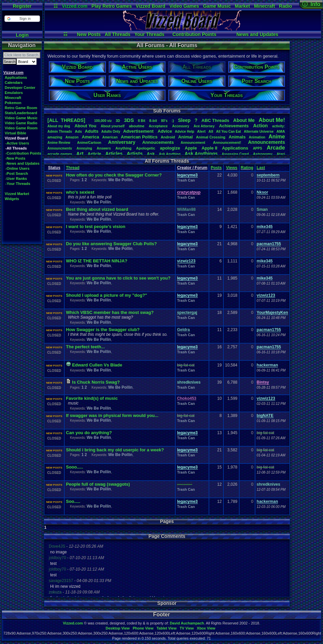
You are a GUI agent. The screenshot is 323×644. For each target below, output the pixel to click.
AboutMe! (272, 120)
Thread (73, 168)
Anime (277, 137)
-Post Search (17, 173)
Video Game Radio (21, 123)
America (90, 137)
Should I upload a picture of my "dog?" (106, 295)
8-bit (153, 121)
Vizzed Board (151, 6)
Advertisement (139, 131)
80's (164, 121)
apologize (170, 148)
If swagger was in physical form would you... (112, 415)
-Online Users (17, 168)
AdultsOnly (111, 132)
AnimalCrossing (210, 137)
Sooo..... (75, 467)
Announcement (193, 143)
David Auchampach (187, 623)
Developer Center (20, 88)
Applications (16, 77)
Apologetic (146, 148)
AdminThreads (60, 132)
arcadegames (60, 154)
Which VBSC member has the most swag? (110, 312)
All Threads (117, 34)
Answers (104, 148)
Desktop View (118, 628)
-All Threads (16, 148)
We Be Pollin (120, 180)
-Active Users (17, 143)
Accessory (181, 126)
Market (242, 6)
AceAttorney (204, 126)
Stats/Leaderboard (21, 113)
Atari (281, 154)
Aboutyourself (113, 126)
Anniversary (122, 142)
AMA (281, 131)
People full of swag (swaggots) (98, 484)
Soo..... (73, 501)
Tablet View (167, 628)
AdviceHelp (185, 132)
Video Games (184, 6)
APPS (258, 148)
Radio (285, 6)
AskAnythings (201, 154)
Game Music (217, 6)
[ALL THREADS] (66, 120)
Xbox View (206, 628)
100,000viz (103, 121)
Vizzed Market (17, 194)
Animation (257, 137)
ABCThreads (215, 120)
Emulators (14, 93)
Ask (151, 154)
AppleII (209, 148)
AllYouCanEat (228, 132)
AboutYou (85, 126)
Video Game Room (21, 128)
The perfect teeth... (85, 347)
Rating (247, 168)
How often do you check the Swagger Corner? (114, 175)
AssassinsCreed (235, 154)
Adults (92, 131)
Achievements (234, 126)
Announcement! (227, 142)
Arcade (276, 148)
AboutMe (244, 120)
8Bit (142, 121)
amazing (55, 137)
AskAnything (170, 154)
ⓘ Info (311, 4)
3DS (129, 120)
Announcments (60, 148)
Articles (114, 154)
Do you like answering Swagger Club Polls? (111, 244)
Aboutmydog (59, 126)
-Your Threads (18, 184)
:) (173, 121)
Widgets (12, 199)
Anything (123, 148)
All (211, 131)
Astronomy (263, 154)
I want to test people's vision (96, 227)
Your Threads (149, 34)
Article (94, 154)
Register (22, 6)
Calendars (14, 83)
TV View (187, 628)
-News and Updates (22, 163)
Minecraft (264, 6)
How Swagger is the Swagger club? (103, 330)
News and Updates (257, 34)
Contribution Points (194, 34)
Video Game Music (21, 118)
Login (22, 35)
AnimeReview (59, 143)
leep (184, 120)
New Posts (89, 34)
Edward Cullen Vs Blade (97, 365)
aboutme (137, 126)
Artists (135, 153)
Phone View (143, 628)
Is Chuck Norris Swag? (96, 382)
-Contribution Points (23, 153)
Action (260, 126)
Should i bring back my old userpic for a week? (115, 450)
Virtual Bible (15, 133)
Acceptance (158, 126)
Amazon (72, 137)
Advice (165, 131)
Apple (191, 148)
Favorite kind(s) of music (92, 398)
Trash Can (186, 180)
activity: (279, 126)
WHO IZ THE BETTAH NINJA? (97, 261)
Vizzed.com (75, 6)
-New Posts (15, 158)
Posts (216, 168)
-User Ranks (16, 179)
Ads (78, 131)
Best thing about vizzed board (97, 209)
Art (80, 153)
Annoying (84, 148)
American (110, 137)
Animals (237, 137)
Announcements (266, 142)
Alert (201, 131)
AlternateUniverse (259, 132)
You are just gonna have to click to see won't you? (118, 278)
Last (261, 168)
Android (168, 137)
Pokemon (13, 103)
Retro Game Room (21, 108)
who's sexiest (80, 192)
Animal (185, 137)
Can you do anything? (89, 433)
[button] (22, 19)
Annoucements (158, 142)
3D (118, 121)
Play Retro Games (112, 6)
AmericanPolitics (139, 137)
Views (232, 168)
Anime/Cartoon (89, 143)
